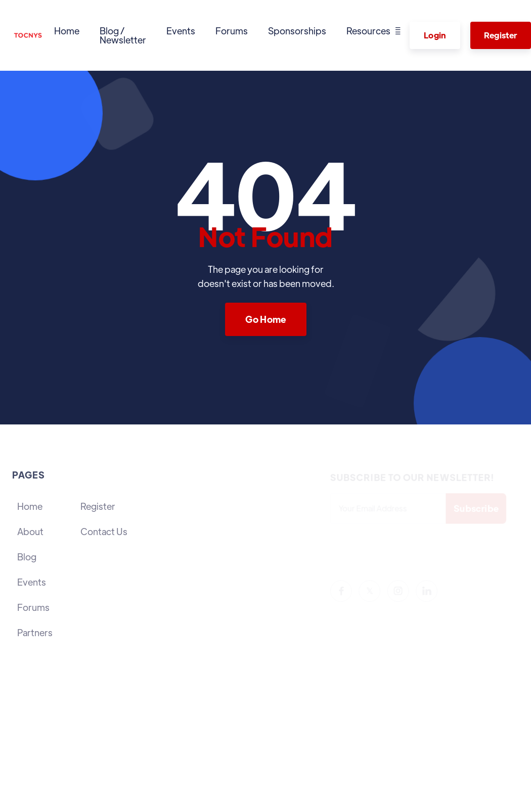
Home (67, 31)
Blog (27, 557)
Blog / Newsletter (123, 35)
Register (98, 506)
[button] (374, 31)
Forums (232, 31)
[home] (28, 35)
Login (435, 35)
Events (181, 31)
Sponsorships (297, 31)
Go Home (266, 319)
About (30, 531)
